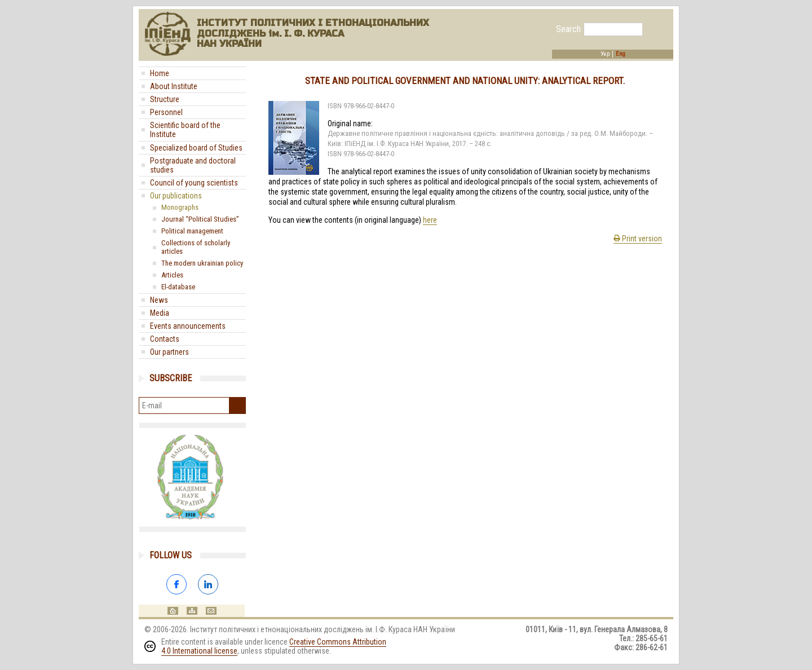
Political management (192, 231)
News (159, 300)
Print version (638, 239)
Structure (165, 99)
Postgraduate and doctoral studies (193, 165)
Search (568, 29)
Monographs (180, 207)
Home (160, 73)
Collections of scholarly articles (196, 247)
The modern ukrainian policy (202, 263)
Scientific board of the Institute (185, 130)
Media (160, 313)
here (430, 220)
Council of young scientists (194, 183)
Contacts (165, 339)
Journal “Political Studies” (200, 219)
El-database (178, 287)
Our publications (176, 196)
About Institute (174, 86)
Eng (621, 54)
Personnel (166, 112)
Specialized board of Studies (196, 148)
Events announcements (188, 326)
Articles (172, 275)
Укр (605, 54)
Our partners (169, 352)
